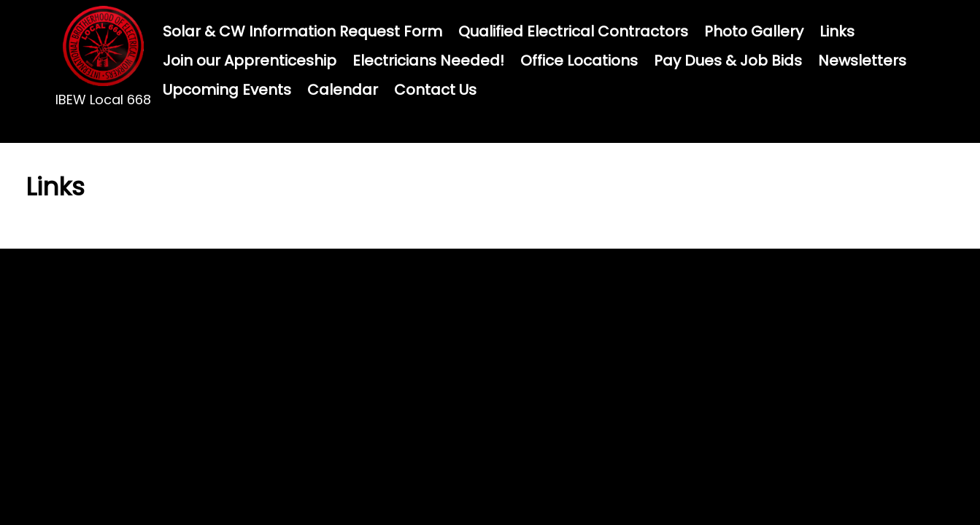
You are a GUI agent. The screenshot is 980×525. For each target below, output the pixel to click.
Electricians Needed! (428, 61)
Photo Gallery (754, 31)
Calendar (343, 90)
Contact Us (435, 90)
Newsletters (862, 61)
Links (837, 31)
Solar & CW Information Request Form (302, 31)
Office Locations (579, 61)
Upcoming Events (227, 90)
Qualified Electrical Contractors (573, 31)
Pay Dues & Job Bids (728, 61)
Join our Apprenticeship (250, 61)
